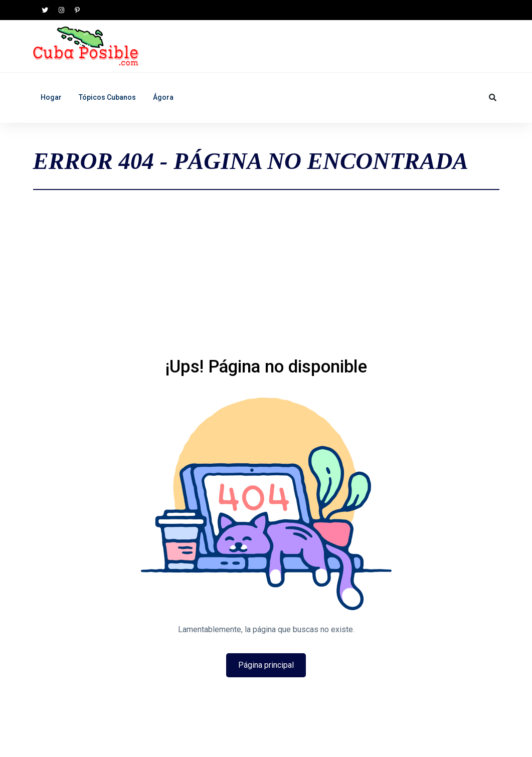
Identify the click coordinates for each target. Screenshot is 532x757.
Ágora (163, 97)
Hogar (51, 97)
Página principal (266, 665)
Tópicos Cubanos (107, 97)
